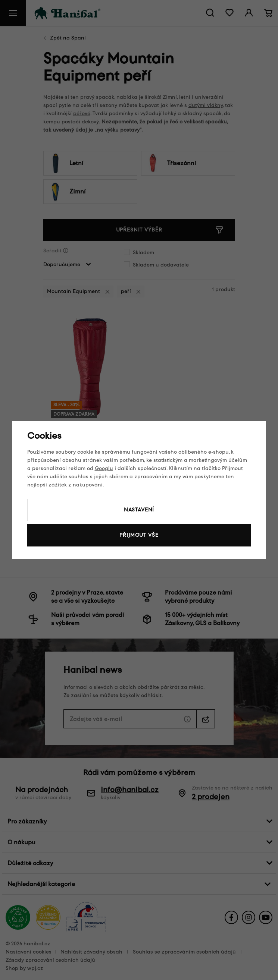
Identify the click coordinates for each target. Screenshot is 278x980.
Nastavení (139, 510)
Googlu (104, 468)
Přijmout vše (139, 535)
